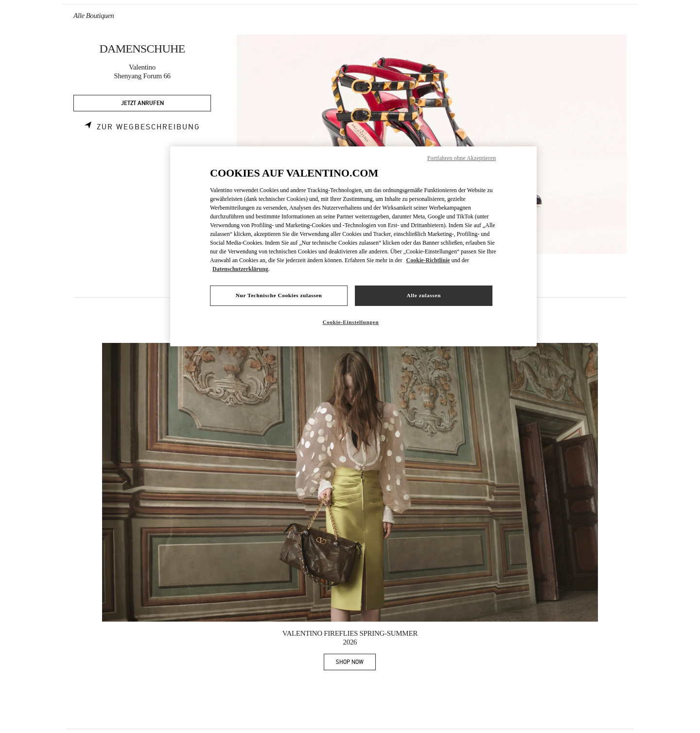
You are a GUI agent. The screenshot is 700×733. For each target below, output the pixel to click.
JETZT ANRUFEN (142, 103)
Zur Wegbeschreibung (149, 127)
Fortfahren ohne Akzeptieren (462, 158)
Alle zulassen (424, 295)
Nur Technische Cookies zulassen (279, 295)
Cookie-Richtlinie (428, 260)
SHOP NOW (356, 664)
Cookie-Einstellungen (350, 322)
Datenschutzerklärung (240, 269)
